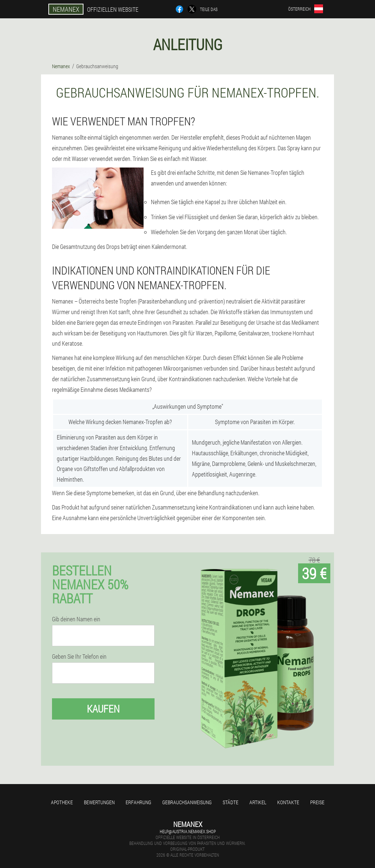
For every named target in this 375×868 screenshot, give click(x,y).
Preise (317, 802)
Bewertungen (99, 802)
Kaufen (103, 709)
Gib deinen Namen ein (76, 619)
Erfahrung (138, 802)
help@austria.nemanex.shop (188, 831)
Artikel (258, 802)
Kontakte (288, 802)
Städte (231, 802)
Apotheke (62, 802)
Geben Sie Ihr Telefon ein (79, 656)
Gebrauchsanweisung (187, 802)
